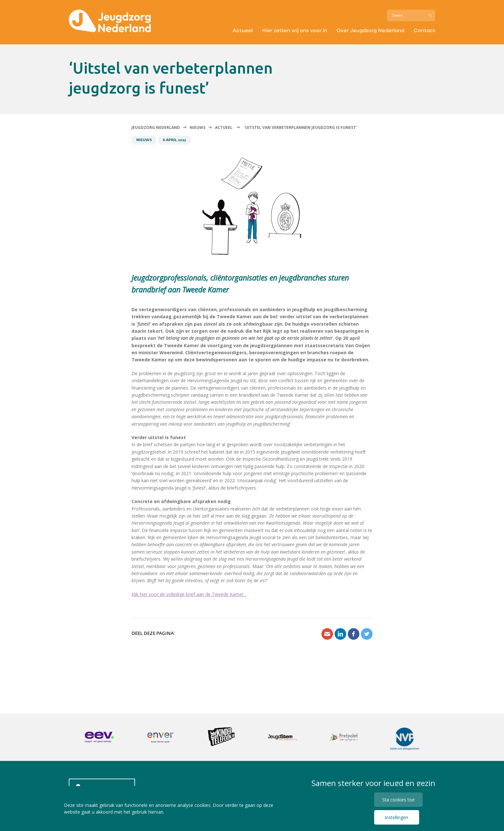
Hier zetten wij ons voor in (295, 30)
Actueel (243, 30)
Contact (424, 30)
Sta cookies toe (398, 800)
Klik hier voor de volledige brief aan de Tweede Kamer (189, 594)
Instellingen (396, 817)
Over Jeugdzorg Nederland (370, 30)
